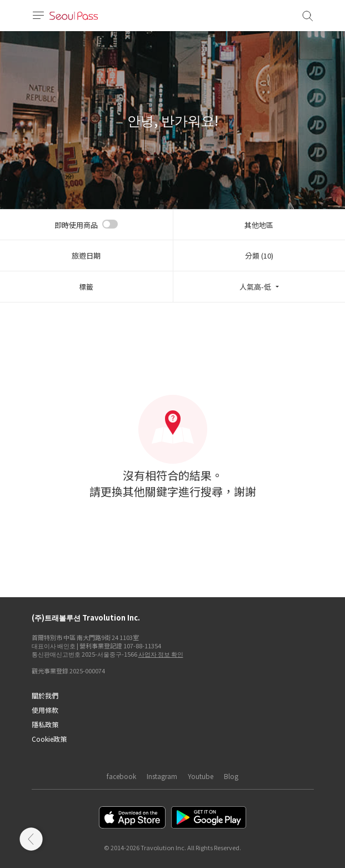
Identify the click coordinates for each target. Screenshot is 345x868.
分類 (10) (259, 256)
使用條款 (45, 710)
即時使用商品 (76, 225)
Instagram (162, 776)
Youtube (201, 776)
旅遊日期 (86, 256)
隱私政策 (45, 724)
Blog (231, 776)
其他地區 (259, 225)
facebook (121, 776)
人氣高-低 (255, 287)
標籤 (86, 287)
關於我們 (45, 695)
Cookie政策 (49, 739)
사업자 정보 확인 (161, 654)
